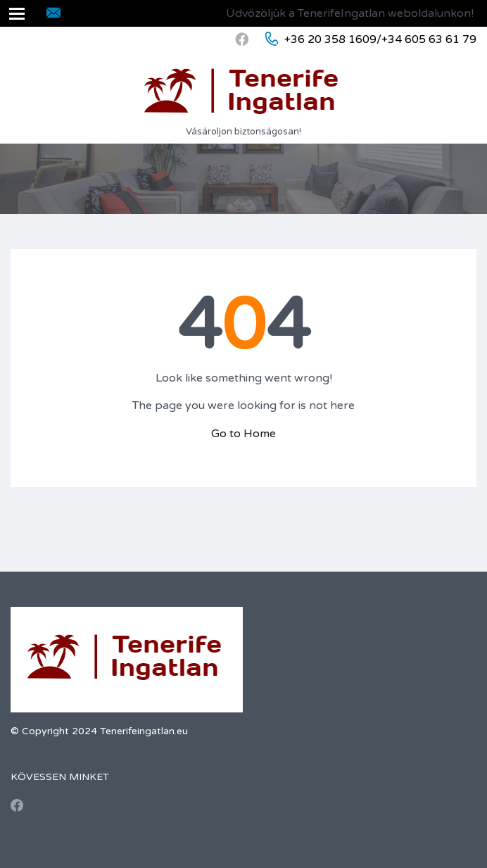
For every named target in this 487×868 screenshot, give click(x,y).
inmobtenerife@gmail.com (133, 13)
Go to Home (243, 434)
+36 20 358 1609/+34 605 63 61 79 (380, 39)
